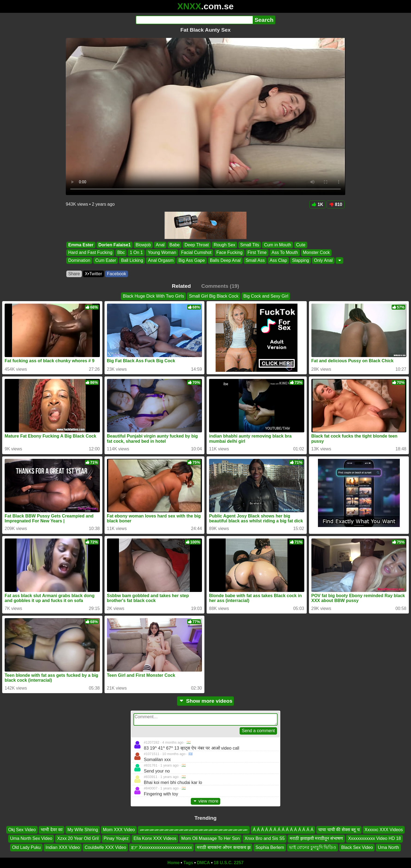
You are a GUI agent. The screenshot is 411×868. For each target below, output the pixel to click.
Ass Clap (278, 260)
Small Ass (255, 260)
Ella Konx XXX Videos (155, 838)
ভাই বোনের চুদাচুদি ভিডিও (313, 847)
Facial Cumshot (196, 253)
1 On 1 (136, 253)
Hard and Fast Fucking (90, 253)
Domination (79, 260)
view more (205, 801)
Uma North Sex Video (31, 838)
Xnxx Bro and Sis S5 (265, 838)
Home (174, 863)
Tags (188, 863)
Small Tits (250, 245)
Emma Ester (81, 245)
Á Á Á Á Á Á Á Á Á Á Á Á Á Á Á (283, 830)
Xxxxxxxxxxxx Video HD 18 (374, 838)
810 (336, 204)
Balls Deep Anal (225, 260)
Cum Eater (106, 260)
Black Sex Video (357, 847)
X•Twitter (93, 274)
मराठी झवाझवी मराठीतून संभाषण (316, 838)
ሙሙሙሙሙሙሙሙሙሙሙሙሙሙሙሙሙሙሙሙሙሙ (194, 830)
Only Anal (323, 260)
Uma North (388, 847)
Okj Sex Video (22, 830)
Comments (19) (220, 286)
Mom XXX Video (119, 830)
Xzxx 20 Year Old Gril (78, 838)
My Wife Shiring (83, 830)
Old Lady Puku (26, 847)
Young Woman (162, 253)
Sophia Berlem (270, 847)
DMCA (203, 863)
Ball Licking (132, 260)
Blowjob (143, 245)
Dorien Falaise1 (115, 245)
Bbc (121, 253)
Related (181, 286)
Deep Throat (197, 245)
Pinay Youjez (116, 838)
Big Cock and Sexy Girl (266, 296)
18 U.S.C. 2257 (229, 863)
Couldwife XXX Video (105, 847)
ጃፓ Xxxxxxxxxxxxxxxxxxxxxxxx (161, 847)
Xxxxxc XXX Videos (384, 830)
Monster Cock (316, 253)
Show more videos (206, 701)
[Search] (194, 20)
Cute (301, 245)
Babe (175, 245)
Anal (160, 245)
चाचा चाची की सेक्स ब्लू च (339, 830)
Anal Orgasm (161, 260)
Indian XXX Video (63, 847)
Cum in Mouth (278, 245)
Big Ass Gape (192, 260)
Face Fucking (230, 253)
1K (318, 204)
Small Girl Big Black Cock (214, 296)
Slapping (300, 260)
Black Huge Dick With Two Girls (154, 296)
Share (74, 274)
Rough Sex (224, 245)
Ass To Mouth (285, 253)
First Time (257, 253)
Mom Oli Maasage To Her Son (210, 838)
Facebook (117, 274)
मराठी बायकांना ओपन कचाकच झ (224, 847)
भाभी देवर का (52, 830)
